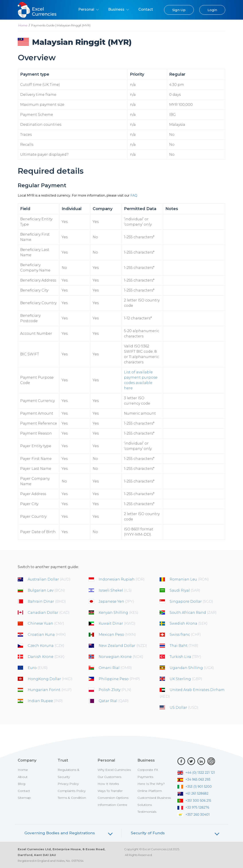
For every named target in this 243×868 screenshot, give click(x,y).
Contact (146, 9)
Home (23, 25)
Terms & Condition (72, 798)
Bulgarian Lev (46, 590)
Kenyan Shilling (119, 613)
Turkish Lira (185, 657)
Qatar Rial (114, 701)
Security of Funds (148, 833)
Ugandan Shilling (192, 668)
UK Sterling (186, 679)
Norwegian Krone (121, 657)
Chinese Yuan (46, 623)
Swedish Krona (189, 623)
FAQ (134, 195)
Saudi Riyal (185, 590)
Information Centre (112, 805)
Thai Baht (184, 646)
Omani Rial (115, 668)
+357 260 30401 (194, 815)
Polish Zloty (115, 690)
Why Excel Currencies (114, 770)
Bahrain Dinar (47, 601)
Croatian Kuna (47, 635)
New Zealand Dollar (123, 646)
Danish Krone (46, 657)
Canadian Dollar (49, 613)
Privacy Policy (68, 784)
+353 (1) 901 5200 (195, 787)
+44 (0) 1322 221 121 (196, 773)
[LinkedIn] (201, 761)
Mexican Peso (117, 635)
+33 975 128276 (193, 807)
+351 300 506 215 (194, 801)
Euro (38, 668)
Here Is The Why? (151, 784)
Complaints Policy (72, 791)
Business (119, 9)
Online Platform (150, 791)
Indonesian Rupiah (122, 579)
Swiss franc (185, 635)
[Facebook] (181, 761)
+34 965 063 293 (194, 779)
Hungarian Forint (50, 690)
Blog (22, 784)
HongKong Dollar (50, 679)
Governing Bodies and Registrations (60, 833)
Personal (89, 9)
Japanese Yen (116, 601)
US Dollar (184, 708)
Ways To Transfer (110, 791)
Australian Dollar (49, 579)
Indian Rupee (45, 701)
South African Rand (193, 613)
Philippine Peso (119, 679)
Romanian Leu (189, 579)
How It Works (108, 784)
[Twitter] (191, 761)
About (23, 777)
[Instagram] (211, 761)
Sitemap (24, 798)
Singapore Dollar (191, 601)
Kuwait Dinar (117, 623)
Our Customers (109, 777)
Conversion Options (113, 798)
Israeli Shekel (115, 590)
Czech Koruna (46, 646)
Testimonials (147, 812)
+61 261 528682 (193, 793)
